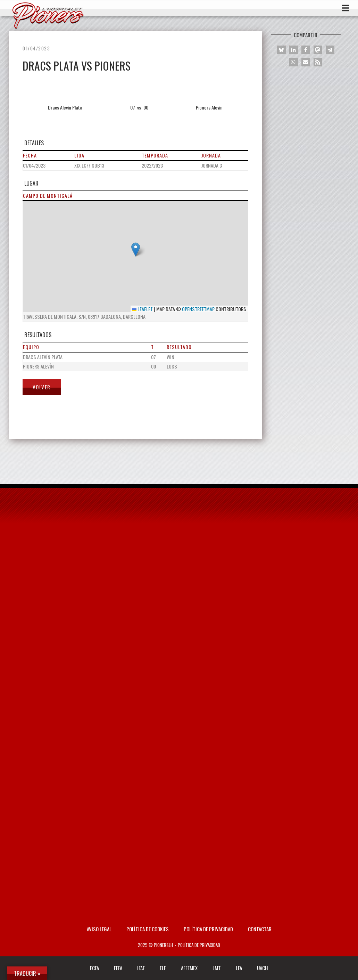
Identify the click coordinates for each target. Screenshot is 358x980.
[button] (136, 249)
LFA (239, 968)
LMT (217, 968)
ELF (163, 968)
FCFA (94, 968)
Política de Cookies (148, 929)
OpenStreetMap (198, 309)
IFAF (141, 968)
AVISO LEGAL (99, 929)
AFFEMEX (189, 968)
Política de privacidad (208, 929)
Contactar (260, 929)
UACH (263, 968)
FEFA (118, 968)
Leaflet (143, 309)
